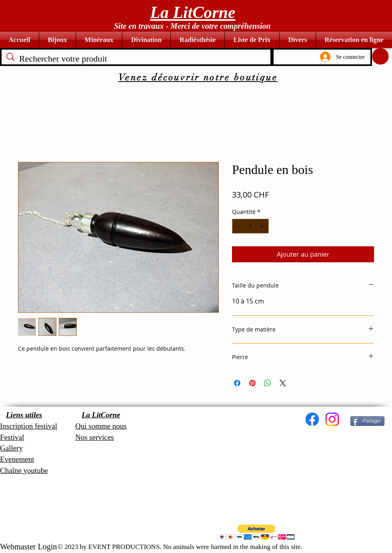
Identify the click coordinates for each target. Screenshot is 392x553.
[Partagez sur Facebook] (237, 383)
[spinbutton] (250, 226)
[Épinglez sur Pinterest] (252, 383)
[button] (380, 56)
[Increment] (263, 226)
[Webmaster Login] (28, 547)
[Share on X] (283, 383)
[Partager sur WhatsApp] (268, 383)
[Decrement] (238, 226)
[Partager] (367, 421)
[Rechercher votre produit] (136, 59)
